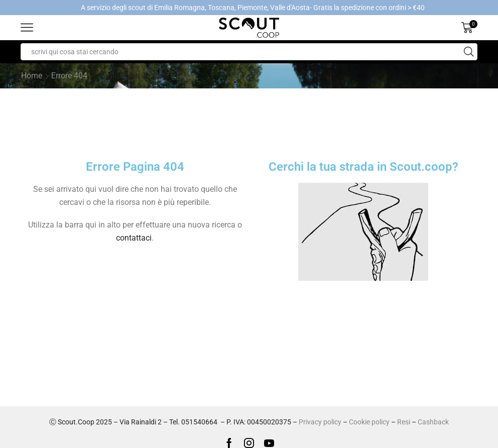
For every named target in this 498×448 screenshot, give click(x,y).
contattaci (134, 238)
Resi (404, 422)
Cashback (433, 422)
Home (32, 76)
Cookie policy (369, 422)
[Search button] (469, 52)
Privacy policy (320, 422)
